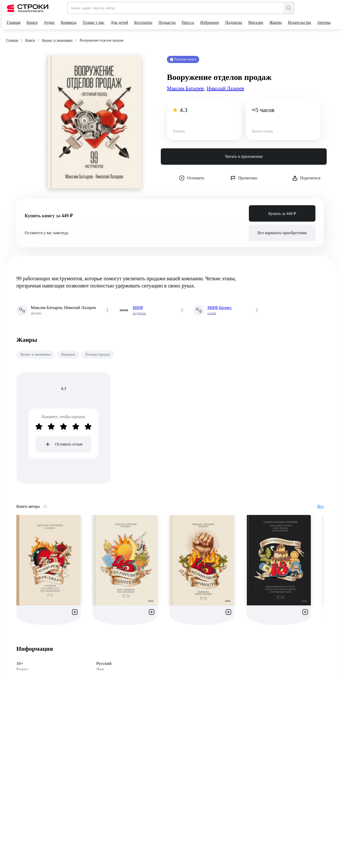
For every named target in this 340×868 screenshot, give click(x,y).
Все (320, 506)
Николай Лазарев (225, 88)
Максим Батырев (186, 88)
